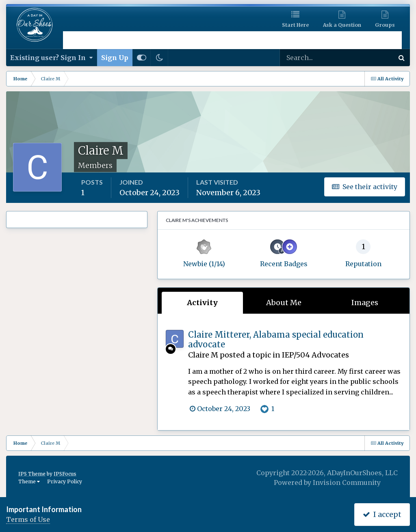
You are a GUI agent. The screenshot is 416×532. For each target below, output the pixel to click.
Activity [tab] (202, 303)
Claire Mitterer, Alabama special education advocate (276, 339)
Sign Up (115, 58)
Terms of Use (28, 519)
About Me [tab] (284, 303)
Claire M (203, 355)
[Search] (311, 58)
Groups (385, 25)
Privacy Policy (65, 481)
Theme (29, 481)
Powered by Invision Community (327, 482)
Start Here (295, 25)
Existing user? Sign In (51, 58)
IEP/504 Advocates (315, 355)
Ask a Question (342, 25)
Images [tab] (365, 303)
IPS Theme (32, 474)
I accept (382, 514)
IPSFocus (65, 474)
